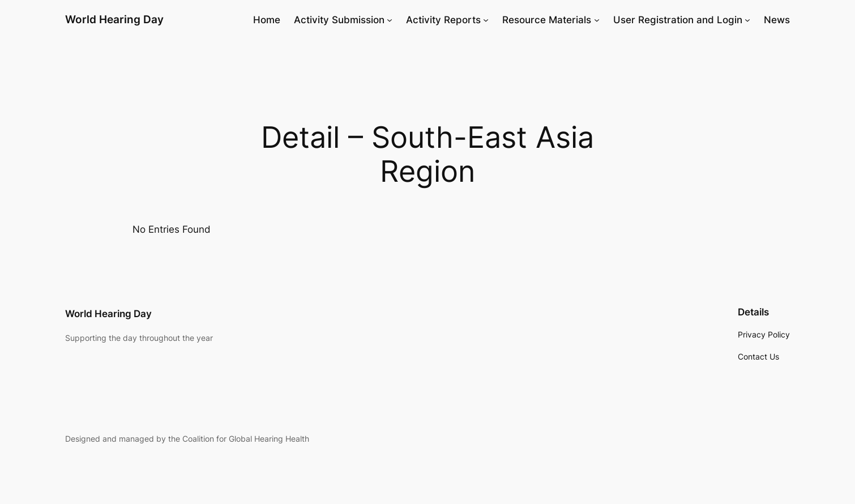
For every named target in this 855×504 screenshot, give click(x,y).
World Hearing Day (114, 19)
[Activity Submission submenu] (390, 20)
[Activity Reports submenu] (486, 20)
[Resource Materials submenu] (597, 20)
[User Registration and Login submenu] (747, 20)
